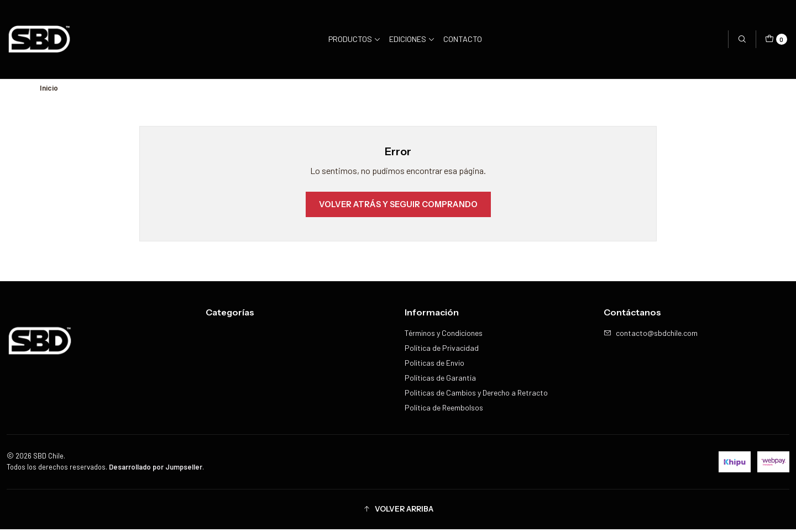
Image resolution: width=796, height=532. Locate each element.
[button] (398, 512)
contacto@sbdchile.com (651, 336)
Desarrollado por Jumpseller (156, 469)
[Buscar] (742, 39)
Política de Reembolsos (444, 410)
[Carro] (776, 39)
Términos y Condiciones (444, 336)
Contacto (463, 39)
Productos (355, 39)
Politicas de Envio (434, 365)
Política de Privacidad (442, 351)
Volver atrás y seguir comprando (398, 207)
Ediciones (412, 39)
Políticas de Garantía (440, 380)
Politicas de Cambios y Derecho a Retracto (476, 395)
